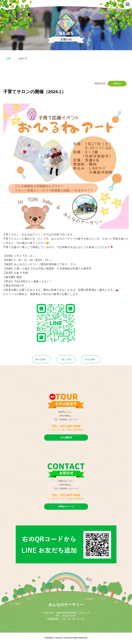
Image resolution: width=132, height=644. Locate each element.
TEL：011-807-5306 (66, 426)
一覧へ (66, 359)
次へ (91, 359)
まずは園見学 (66, 437)
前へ (41, 359)
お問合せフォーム (66, 506)
